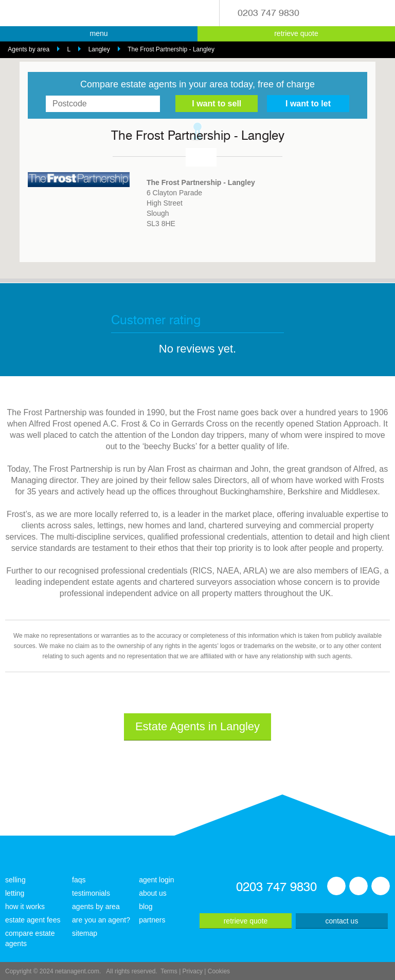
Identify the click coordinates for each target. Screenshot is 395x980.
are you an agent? (101, 920)
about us (153, 893)
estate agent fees (33, 920)
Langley (99, 49)
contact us (342, 921)
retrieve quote (296, 33)
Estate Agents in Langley (197, 726)
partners (152, 920)
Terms (169, 971)
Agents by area (29, 49)
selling (15, 880)
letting (15, 893)
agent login (157, 880)
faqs (79, 880)
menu (98, 33)
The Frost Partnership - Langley (171, 49)
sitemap (85, 933)
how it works (25, 907)
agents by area (96, 907)
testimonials (91, 893)
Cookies (219, 971)
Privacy (193, 971)
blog (146, 907)
